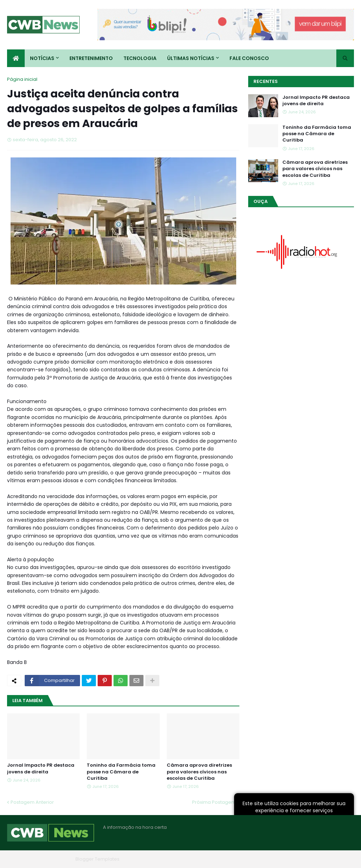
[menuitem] (16, 58)
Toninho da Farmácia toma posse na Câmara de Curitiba (121, 772)
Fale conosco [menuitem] (249, 58)
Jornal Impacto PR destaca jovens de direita (41, 768)
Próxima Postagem (214, 802)
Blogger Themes (53, 859)
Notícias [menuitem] (42, 58)
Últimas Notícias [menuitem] (191, 58)
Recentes (266, 81)
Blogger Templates (97, 859)
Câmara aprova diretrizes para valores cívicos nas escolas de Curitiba (199, 772)
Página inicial (22, 79)
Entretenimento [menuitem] (91, 58)
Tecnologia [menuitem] (140, 58)
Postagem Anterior (32, 802)
